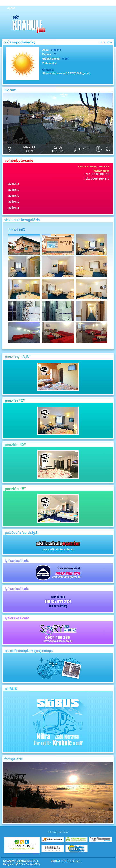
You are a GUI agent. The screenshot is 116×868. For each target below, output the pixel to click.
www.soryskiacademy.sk (58, 633)
